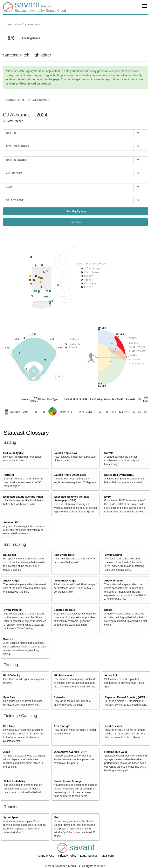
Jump (7, 752)
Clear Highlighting (76, 211)
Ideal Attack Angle (65, 581)
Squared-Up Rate (64, 610)
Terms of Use (46, 856)
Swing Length (113, 555)
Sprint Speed (11, 817)
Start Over (75, 222)
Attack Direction (114, 581)
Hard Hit (9, 475)
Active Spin (111, 675)
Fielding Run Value (116, 752)
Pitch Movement (64, 675)
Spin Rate (9, 697)
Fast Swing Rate (64, 555)
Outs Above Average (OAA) (70, 752)
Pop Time (9, 726)
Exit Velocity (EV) (14, 453)
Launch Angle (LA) (65, 453)
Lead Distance (114, 726)
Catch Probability (15, 781)
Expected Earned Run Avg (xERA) (126, 697)
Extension (60, 697)
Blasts (108, 610)
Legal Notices (89, 856)
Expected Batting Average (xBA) (23, 497)
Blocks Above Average (68, 781)
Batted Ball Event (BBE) (119, 475)
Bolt (57, 817)
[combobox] (75, 24)
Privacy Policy (68, 856)
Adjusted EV (11, 523)
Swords (8, 639)
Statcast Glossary (26, 433)
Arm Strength (62, 726)
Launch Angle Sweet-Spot (70, 475)
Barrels (109, 453)
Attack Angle (11, 581)
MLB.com (107, 856)
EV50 (107, 497)
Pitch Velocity (12, 675)
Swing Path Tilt (13, 610)
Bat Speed (10, 555)
